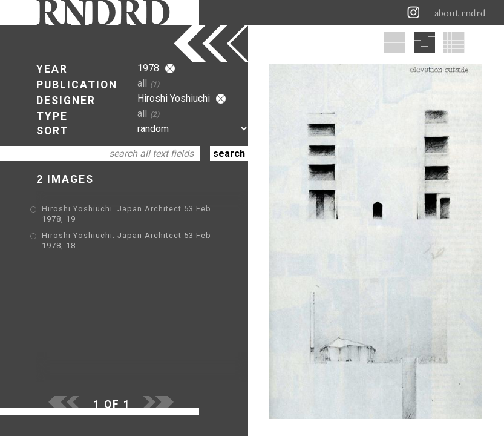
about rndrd (460, 13)
